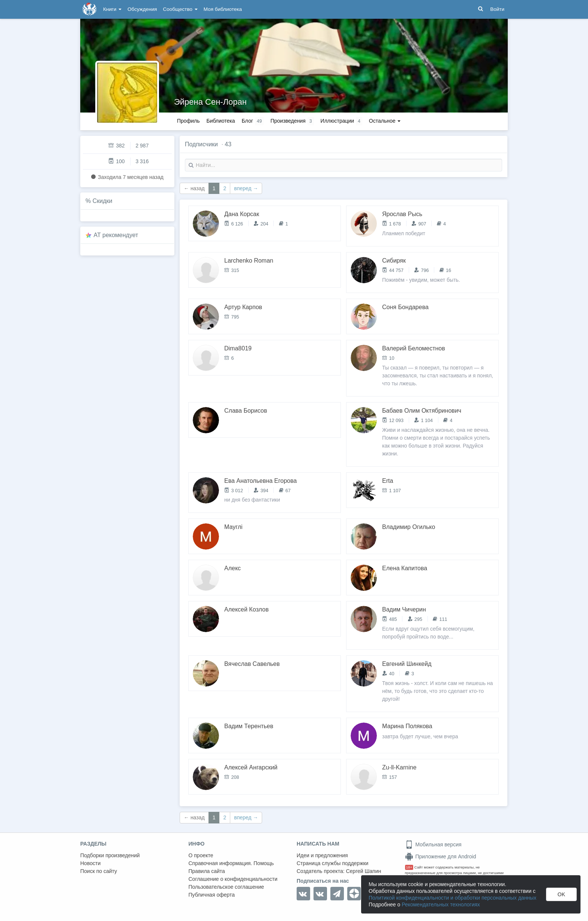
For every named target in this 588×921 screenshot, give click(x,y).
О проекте (201, 855)
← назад (194, 188)
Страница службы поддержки (332, 863)
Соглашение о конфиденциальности (233, 879)
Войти (497, 9)
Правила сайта (207, 871)
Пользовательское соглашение (226, 887)
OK (561, 894)
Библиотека (220, 121)
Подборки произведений (110, 855)
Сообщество (180, 9)
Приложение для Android (441, 856)
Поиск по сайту (99, 871)
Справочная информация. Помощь (231, 863)
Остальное (385, 121)
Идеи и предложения (322, 855)
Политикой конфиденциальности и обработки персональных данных (452, 898)
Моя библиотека (223, 9)
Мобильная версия (433, 844)
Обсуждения (142, 9)
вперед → (246, 188)
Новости (90, 863)
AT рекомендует (116, 235)
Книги (112, 9)
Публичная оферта (212, 895)
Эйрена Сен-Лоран (210, 102)
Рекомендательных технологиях (441, 904)
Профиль (188, 121)
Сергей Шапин (363, 871)
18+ (409, 867)
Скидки (103, 201)
